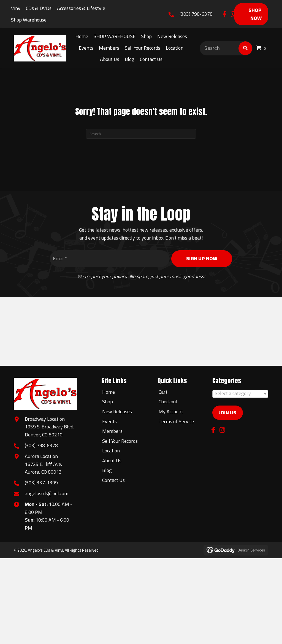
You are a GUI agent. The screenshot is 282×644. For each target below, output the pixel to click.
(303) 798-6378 (196, 14)
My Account (171, 411)
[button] (225, 14)
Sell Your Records (120, 441)
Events (109, 421)
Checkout (168, 402)
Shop (108, 402)
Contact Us (113, 480)
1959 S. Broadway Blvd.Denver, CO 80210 (49, 431)
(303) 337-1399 (41, 483)
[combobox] (240, 394)
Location (111, 451)
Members (112, 431)
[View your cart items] (262, 48)
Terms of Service (176, 421)
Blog (107, 470)
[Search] (141, 134)
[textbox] (240, 393)
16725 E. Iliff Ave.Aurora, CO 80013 (43, 468)
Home (109, 392)
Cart (163, 392)
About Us (112, 461)
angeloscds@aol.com (47, 493)
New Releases (117, 411)
